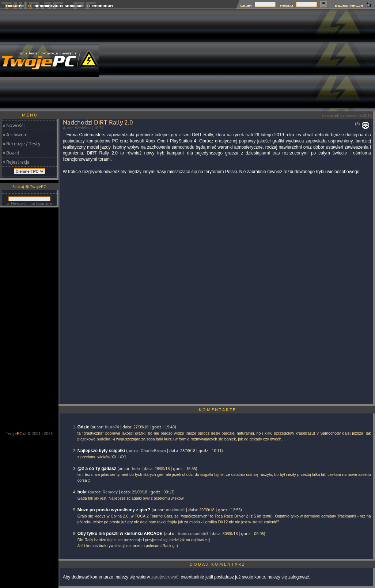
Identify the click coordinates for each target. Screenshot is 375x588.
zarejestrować (165, 577)
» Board (11, 153)
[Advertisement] (242, 60)
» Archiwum (15, 134)
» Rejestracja (16, 162)
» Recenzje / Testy (22, 144)
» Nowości (14, 125)
